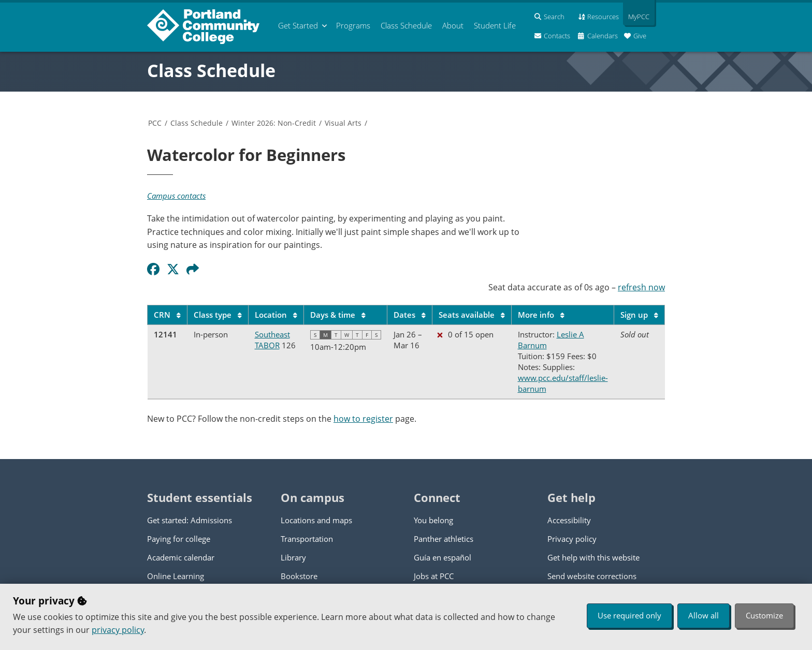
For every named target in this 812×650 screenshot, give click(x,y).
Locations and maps (316, 520)
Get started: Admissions (190, 520)
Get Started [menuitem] (298, 25)
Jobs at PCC (434, 576)
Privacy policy (572, 539)
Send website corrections (592, 576)
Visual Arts (343, 123)
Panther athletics (444, 539)
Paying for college (179, 539)
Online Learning (176, 576)
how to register (363, 419)
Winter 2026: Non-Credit (274, 123)
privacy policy (118, 630)
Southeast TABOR (272, 340)
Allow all (704, 615)
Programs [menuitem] (353, 25)
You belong (433, 520)
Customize (764, 615)
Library (293, 557)
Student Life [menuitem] (495, 25)
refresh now (641, 287)
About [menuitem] (453, 25)
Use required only (629, 615)
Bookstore (299, 576)
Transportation (307, 539)
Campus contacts (176, 196)
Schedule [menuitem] (406, 25)
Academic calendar (181, 557)
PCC (155, 123)
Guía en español (443, 557)
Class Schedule (211, 70)
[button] (195, 269)
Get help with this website (593, 557)
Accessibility (569, 520)
